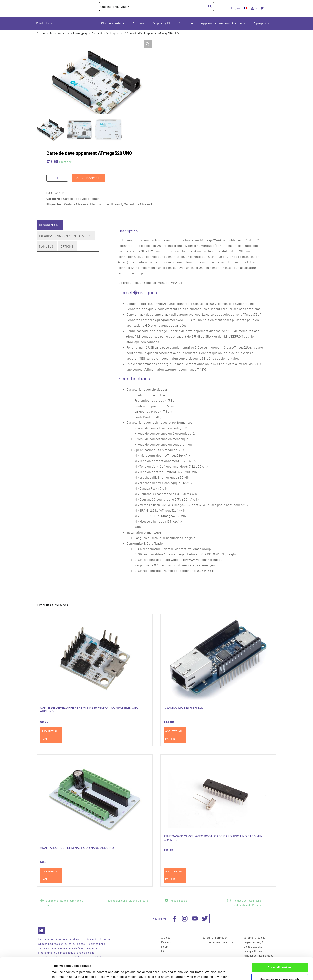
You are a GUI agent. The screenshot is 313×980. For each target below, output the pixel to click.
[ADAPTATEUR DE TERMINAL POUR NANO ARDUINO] (95, 798)
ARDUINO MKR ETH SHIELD (184, 708)
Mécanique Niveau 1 (138, 204)
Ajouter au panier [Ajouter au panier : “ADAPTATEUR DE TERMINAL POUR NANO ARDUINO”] (50, 875)
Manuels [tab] (46, 246)
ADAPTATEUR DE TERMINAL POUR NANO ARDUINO (77, 848)
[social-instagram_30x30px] (185, 917)
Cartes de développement (82, 199)
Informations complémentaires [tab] (65, 235)
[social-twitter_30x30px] (205, 917)
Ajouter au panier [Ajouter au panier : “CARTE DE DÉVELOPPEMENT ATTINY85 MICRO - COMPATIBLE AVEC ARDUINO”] (50, 735)
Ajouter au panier (89, 178)
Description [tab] (49, 225)
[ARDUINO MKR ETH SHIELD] (218, 658)
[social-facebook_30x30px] (175, 917)
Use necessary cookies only (280, 959)
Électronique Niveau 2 (106, 204)
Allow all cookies (280, 947)
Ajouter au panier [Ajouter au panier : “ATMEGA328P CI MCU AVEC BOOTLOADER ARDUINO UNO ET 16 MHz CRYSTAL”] (174, 875)
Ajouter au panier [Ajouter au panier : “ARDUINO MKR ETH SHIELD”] (174, 735)
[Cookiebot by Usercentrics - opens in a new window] (26, 972)
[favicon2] (41, 929)
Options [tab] (67, 246)
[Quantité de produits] (57, 178)
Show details (62, 972)
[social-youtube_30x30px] (195, 918)
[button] (148, 44)
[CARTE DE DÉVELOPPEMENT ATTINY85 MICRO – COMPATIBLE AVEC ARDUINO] (95, 658)
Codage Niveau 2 (76, 204)
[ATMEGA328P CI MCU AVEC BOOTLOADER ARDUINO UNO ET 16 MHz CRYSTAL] (218, 792)
